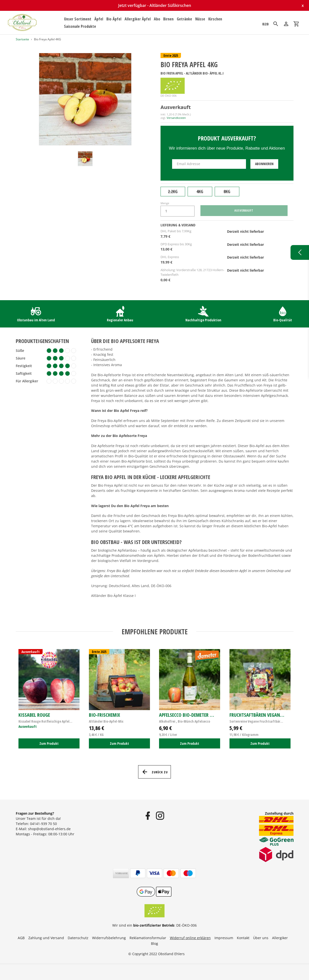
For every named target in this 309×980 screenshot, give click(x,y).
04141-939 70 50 (43, 824)
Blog (154, 943)
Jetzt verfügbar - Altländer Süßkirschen (155, 5)
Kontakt (243, 938)
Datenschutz (78, 938)
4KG (200, 191)
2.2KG (173, 191)
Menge (165, 203)
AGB (21, 938)
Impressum (224, 938)
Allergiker (280, 938)
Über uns (261, 938)
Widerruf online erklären (190, 938)
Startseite (22, 39)
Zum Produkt (49, 743)
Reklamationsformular (148, 938)
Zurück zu (154, 772)
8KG (227, 191)
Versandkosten (176, 118)
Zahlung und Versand (46, 938)
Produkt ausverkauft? (227, 138)
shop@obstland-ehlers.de (49, 829)
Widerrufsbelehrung (109, 938)
